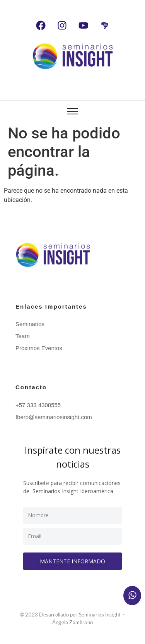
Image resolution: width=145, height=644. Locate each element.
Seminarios (30, 324)
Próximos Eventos (39, 348)
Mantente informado (72, 561)
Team (23, 336)
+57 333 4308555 (38, 405)
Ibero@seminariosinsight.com (54, 417)
